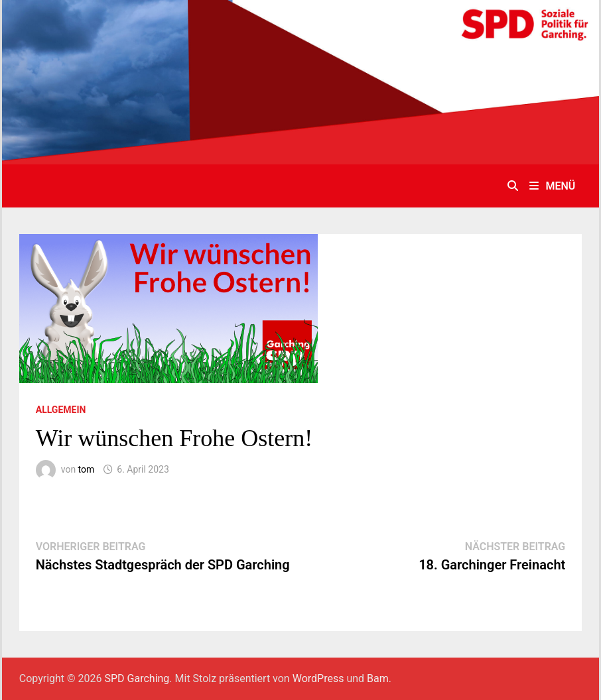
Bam (378, 678)
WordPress (318, 678)
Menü (552, 186)
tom (87, 469)
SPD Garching (137, 678)
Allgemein (61, 410)
